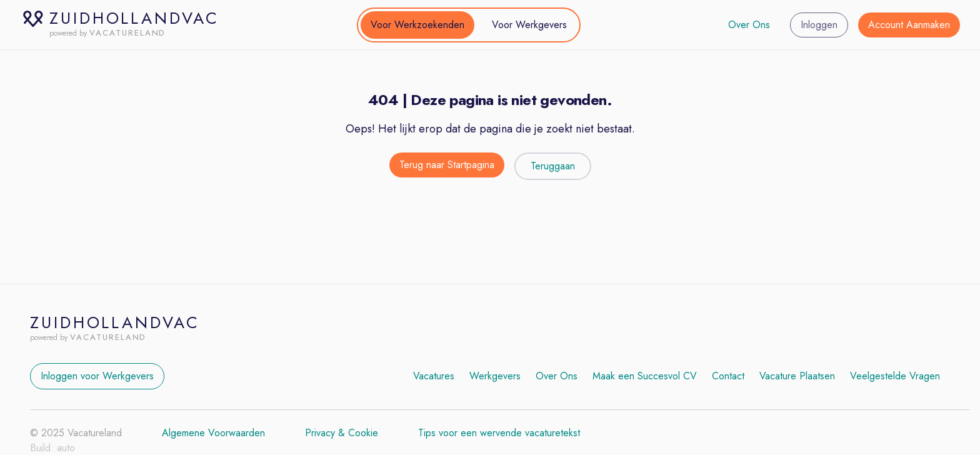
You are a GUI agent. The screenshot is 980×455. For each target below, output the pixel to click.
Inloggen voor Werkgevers (97, 376)
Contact (728, 376)
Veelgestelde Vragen (895, 376)
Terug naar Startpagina (447, 165)
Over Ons (749, 25)
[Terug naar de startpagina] (447, 166)
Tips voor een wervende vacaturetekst (499, 433)
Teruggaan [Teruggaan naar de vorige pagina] (553, 166)
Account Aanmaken (909, 25)
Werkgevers (495, 376)
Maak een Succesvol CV (645, 376)
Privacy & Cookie (342, 433)
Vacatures (434, 376)
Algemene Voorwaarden (213, 433)
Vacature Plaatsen (797, 376)
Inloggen (819, 25)
